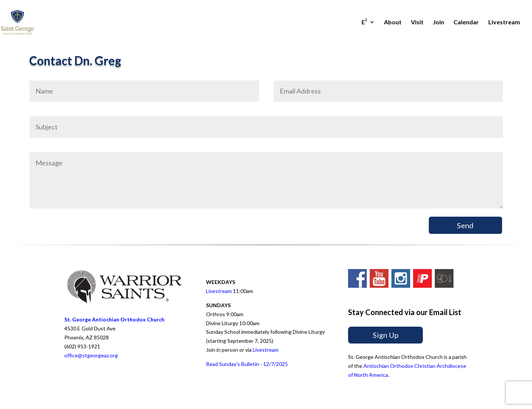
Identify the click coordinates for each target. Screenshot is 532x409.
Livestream (504, 22)
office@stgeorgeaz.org (91, 355)
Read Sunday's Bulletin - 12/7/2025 (247, 364)
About (393, 22)
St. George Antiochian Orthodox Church (114, 319)
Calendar (466, 22)
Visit (417, 22)
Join (439, 22)
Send (465, 225)
